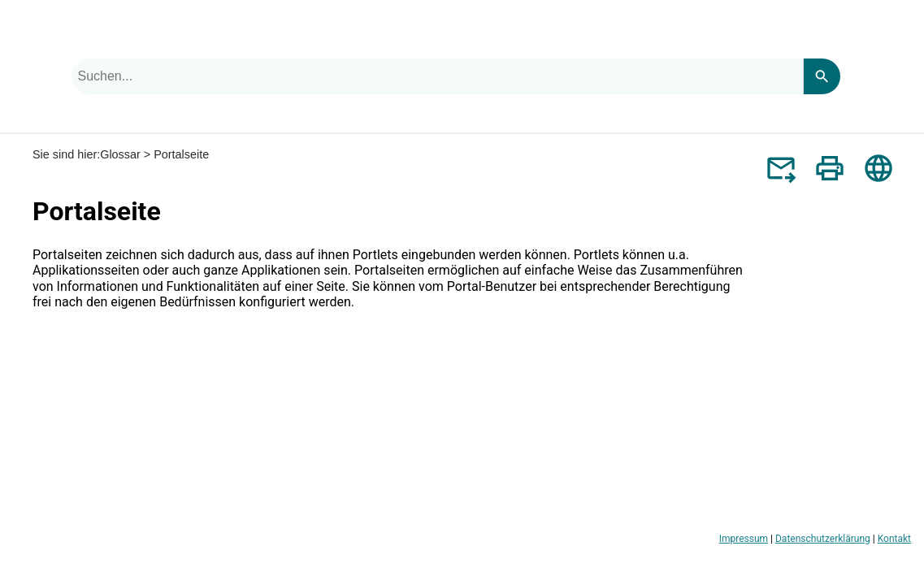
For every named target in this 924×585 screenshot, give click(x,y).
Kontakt (894, 539)
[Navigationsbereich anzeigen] (902, 36)
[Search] (822, 76)
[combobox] (437, 76)
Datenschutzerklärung (823, 539)
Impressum (744, 539)
